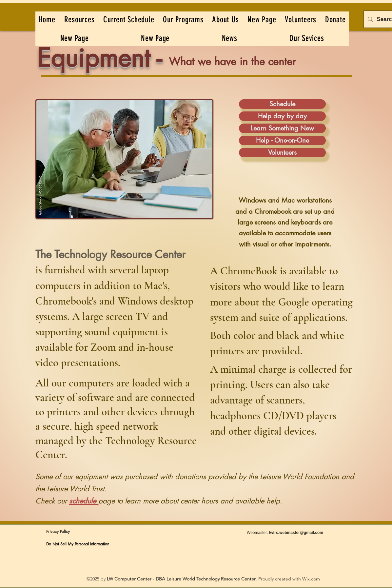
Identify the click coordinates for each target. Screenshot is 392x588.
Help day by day (282, 116)
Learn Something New (282, 128)
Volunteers (282, 152)
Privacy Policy (58, 531)
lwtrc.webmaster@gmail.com (296, 533)
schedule (83, 501)
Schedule (282, 104)
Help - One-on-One (283, 140)
